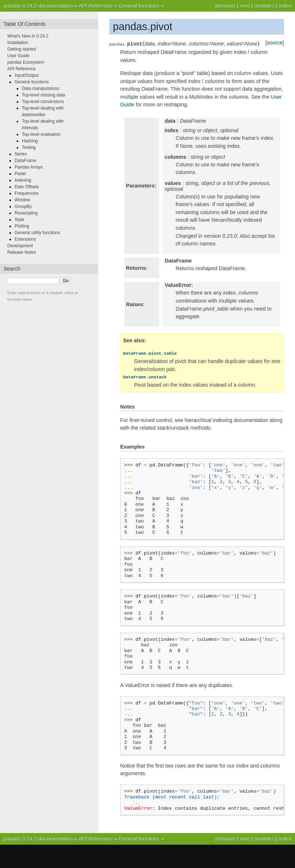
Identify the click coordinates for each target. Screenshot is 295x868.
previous (225, 6)
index (285, 6)
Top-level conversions (43, 102)
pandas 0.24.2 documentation (38, 6)
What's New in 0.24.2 (28, 36)
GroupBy (23, 206)
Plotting (22, 226)
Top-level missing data (44, 95)
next (245, 6)
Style (19, 220)
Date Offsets (27, 187)
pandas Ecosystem (26, 62)
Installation (18, 43)
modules (264, 6)
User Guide (18, 56)
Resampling (26, 213)
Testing (29, 147)
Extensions (25, 239)
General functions (139, 6)
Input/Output (27, 75)
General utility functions (37, 233)
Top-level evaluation (41, 134)
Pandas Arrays (29, 167)
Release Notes (22, 252)
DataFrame (25, 161)
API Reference (96, 6)
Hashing (30, 141)
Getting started (22, 49)
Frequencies (27, 193)
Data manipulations (41, 88)
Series (21, 154)
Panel (20, 174)
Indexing (23, 180)
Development (20, 246)
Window (22, 200)
